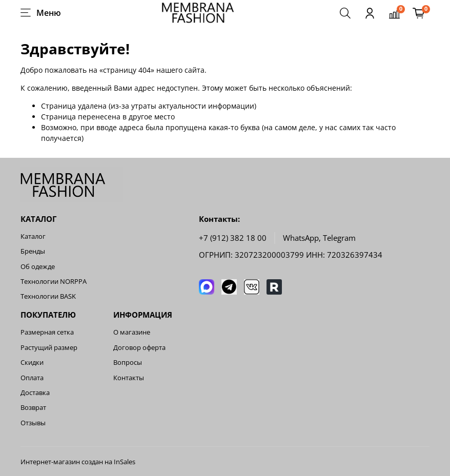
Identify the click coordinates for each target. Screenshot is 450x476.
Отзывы (33, 423)
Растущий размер (49, 348)
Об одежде (38, 267)
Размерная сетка (47, 332)
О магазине (132, 332)
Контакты (129, 378)
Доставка (35, 393)
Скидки (32, 363)
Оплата (32, 378)
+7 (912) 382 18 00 (233, 238)
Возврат (33, 408)
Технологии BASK (48, 296)
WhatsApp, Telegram (319, 238)
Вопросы (128, 363)
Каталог (33, 236)
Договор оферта (139, 348)
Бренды (33, 251)
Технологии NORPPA (54, 282)
